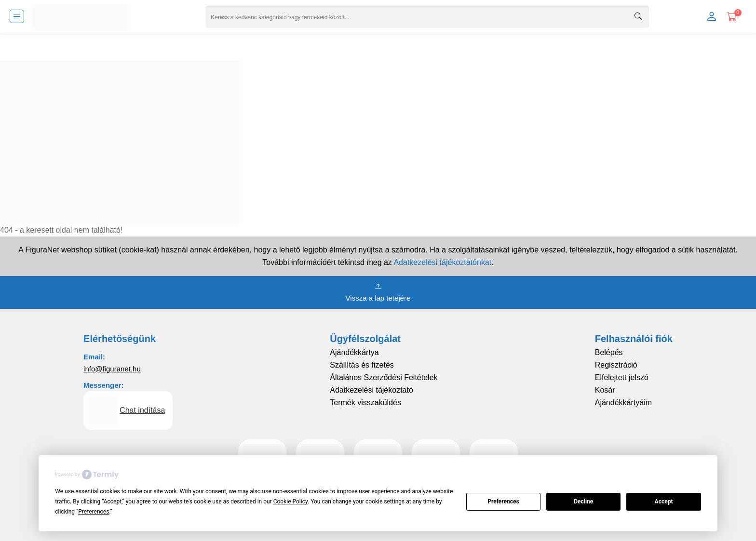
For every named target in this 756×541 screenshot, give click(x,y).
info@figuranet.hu (112, 369)
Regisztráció (616, 365)
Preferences (503, 501)
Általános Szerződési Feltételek (384, 377)
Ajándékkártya (354, 352)
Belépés (609, 352)
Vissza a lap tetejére (378, 291)
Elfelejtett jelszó (622, 377)
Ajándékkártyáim (623, 402)
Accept (664, 501)
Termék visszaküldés (365, 402)
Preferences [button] (94, 512)
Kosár (605, 390)
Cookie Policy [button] (290, 501)
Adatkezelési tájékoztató (371, 390)
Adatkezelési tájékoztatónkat (442, 262)
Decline (583, 501)
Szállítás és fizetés (362, 365)
